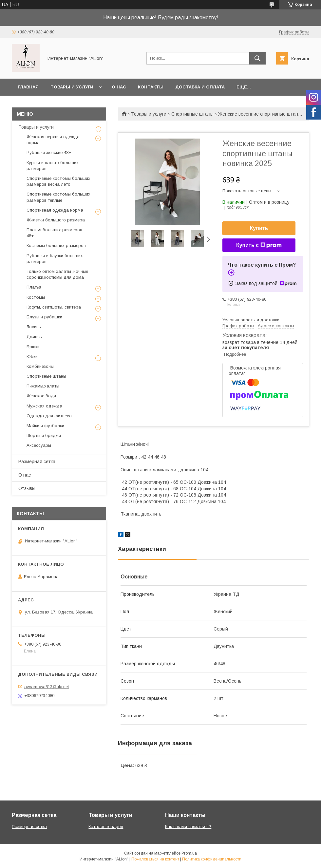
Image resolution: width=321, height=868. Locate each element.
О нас (119, 87)
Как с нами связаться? (188, 827)
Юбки (32, 357)
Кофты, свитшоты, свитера (54, 307)
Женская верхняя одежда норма (53, 140)
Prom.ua (189, 853)
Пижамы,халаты (43, 386)
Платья (34, 287)
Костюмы (36, 297)
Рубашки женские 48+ (49, 152)
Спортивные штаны (192, 114)
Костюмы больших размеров (56, 245)
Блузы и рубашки (44, 317)
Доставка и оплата (200, 87)
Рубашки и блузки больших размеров (55, 259)
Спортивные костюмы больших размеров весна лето (58, 181)
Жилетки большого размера (56, 220)
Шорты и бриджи (44, 435)
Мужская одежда (44, 406)
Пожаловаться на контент (155, 859)
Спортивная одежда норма (55, 210)
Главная (28, 87)
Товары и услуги (72, 87)
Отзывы (27, 488)
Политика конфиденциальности (212, 859)
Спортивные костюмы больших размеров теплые (58, 197)
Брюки (33, 347)
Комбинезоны (40, 366)
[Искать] (257, 58)
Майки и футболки (45, 426)
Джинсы (35, 337)
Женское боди (41, 396)
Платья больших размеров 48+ (54, 233)
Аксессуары (39, 445)
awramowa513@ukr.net (47, 686)
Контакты (151, 87)
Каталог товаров (106, 827)
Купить (259, 228)
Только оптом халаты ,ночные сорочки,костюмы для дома (57, 274)
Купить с (259, 245)
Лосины (34, 327)
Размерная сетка (37, 462)
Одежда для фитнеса (49, 416)
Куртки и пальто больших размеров (53, 166)
